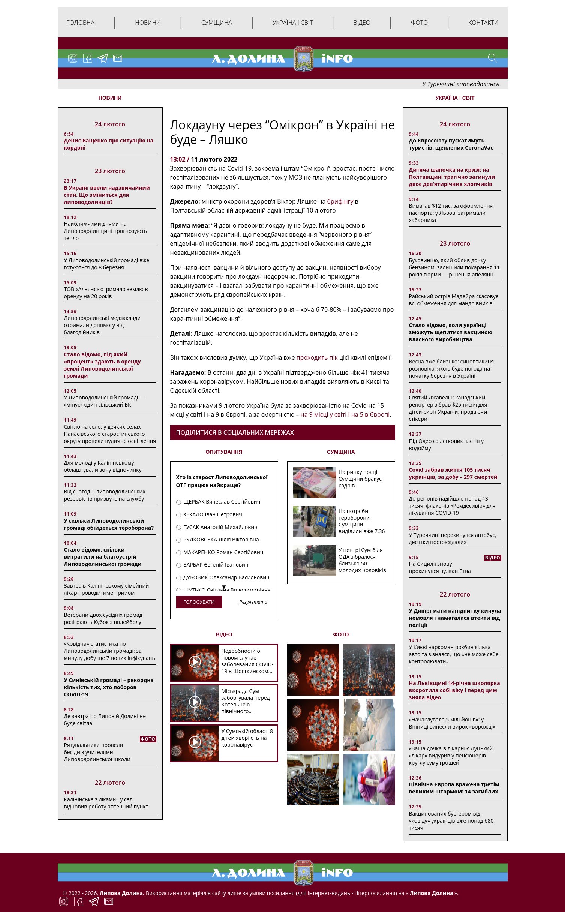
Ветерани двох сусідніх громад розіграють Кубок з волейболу (103, 618)
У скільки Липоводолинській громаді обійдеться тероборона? (109, 524)
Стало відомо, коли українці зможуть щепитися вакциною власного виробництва (451, 332)
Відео (362, 22)
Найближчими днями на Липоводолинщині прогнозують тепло (106, 231)
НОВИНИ (110, 98)
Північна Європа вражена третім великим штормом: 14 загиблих (454, 788)
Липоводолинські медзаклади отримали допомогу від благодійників (103, 325)
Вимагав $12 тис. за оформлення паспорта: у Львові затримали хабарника (451, 213)
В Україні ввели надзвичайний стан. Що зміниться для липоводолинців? (107, 195)
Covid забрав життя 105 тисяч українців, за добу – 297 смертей (453, 473)
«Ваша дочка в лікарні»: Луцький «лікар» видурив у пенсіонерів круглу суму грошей (451, 755)
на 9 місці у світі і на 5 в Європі (345, 414)
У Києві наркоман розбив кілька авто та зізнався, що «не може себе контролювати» (454, 654)
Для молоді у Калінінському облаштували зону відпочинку (103, 466)
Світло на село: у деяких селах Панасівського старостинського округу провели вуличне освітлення (110, 434)
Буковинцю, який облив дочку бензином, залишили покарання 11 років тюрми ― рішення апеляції (454, 267)
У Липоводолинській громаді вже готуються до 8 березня (107, 264)
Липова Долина (431, 893)
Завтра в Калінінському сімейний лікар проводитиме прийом (107, 589)
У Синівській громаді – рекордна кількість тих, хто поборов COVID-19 (109, 687)
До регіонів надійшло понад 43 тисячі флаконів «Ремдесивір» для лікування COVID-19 (452, 506)
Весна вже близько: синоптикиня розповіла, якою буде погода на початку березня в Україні (452, 368)
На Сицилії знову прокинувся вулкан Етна (440, 567)
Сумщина (217, 22)
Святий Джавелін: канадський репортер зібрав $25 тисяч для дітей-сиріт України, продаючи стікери (448, 408)
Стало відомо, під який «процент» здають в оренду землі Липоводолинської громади (103, 365)
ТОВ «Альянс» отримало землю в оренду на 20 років (106, 292)
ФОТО (341, 634)
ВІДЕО (224, 634)
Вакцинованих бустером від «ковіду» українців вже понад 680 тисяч (451, 821)
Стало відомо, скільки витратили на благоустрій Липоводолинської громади (103, 557)
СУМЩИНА (341, 452)
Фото (419, 22)
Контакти (483, 22)
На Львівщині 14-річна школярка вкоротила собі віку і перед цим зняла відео (455, 690)
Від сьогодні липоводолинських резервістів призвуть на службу (105, 495)
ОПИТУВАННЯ (224, 452)
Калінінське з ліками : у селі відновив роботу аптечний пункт (106, 803)
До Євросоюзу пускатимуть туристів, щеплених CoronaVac (451, 144)
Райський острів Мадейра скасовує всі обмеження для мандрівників (454, 300)
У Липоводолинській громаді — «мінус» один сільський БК (104, 401)
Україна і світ (293, 22)
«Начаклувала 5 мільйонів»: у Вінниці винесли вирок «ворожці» (452, 723)
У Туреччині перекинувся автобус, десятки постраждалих (453, 538)
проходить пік (317, 357)
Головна (81, 22)
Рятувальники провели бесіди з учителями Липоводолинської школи (97, 752)
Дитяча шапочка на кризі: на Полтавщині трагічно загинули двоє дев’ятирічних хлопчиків (452, 177)
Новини (148, 22)
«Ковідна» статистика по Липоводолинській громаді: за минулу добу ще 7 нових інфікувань (110, 651)
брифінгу (340, 201)
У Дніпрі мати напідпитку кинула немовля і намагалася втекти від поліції (455, 618)
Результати (253, 602)
